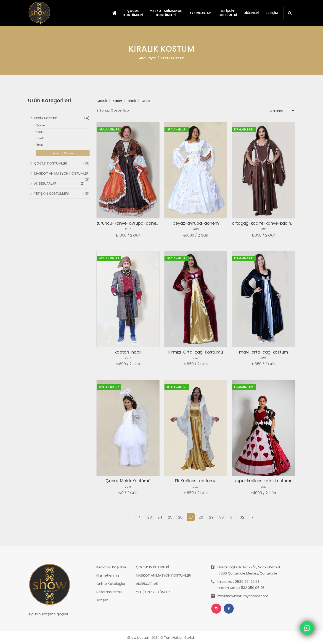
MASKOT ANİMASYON (166, 13)
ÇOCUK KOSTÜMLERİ (152, 567)
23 (150, 517)
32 (242, 517)
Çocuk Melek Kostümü (128, 481)
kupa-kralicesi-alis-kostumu (264, 481)
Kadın (117, 101)
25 (170, 517)
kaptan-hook (128, 352)
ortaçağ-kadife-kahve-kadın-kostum (270, 223)
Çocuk (102, 101)
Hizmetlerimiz (108, 575)
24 (160, 517)
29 (211, 517)
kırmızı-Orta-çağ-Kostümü (196, 352)
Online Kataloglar (111, 584)
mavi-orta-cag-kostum (264, 352)
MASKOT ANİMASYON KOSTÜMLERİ (164, 575)
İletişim (272, 13)
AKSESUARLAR (147, 584)
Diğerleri (251, 13)
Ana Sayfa (148, 58)
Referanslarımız (109, 592)
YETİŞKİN (227, 13)
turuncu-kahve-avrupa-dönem (128, 223)
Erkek (132, 101)
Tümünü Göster (63, 153)
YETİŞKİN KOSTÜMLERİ (153, 592)
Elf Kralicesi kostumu (196, 481)
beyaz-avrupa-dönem (196, 223)
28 (201, 517)
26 (180, 517)
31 (232, 517)
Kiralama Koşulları (111, 567)
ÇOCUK (133, 13)
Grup (146, 101)
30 (221, 517)
